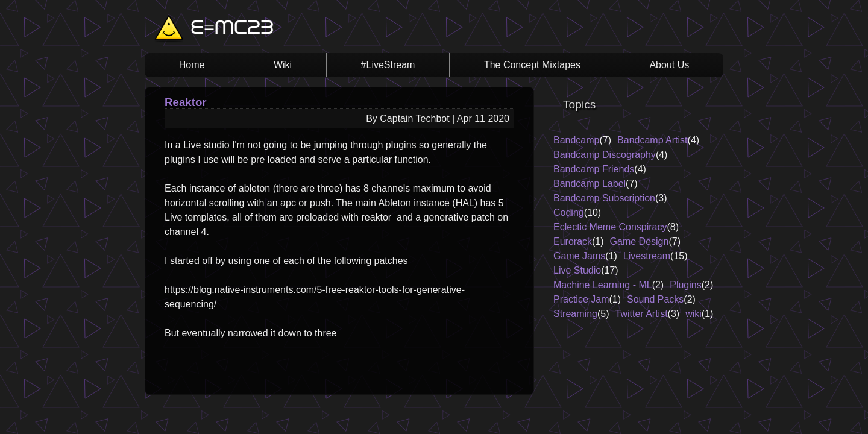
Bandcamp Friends (594, 169)
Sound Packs (655, 299)
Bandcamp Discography (605, 155)
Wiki (283, 65)
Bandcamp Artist (653, 140)
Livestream (647, 256)
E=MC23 (232, 29)
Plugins (685, 285)
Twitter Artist (641, 314)
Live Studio (577, 270)
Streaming (575, 314)
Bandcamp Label (590, 184)
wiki (693, 314)
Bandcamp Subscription (604, 198)
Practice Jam (581, 299)
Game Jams (579, 256)
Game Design (640, 241)
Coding (569, 212)
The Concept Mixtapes (532, 65)
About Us (669, 65)
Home (192, 65)
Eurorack (573, 241)
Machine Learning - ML (603, 285)
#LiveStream (388, 65)
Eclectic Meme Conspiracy (610, 227)
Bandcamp (577, 140)
